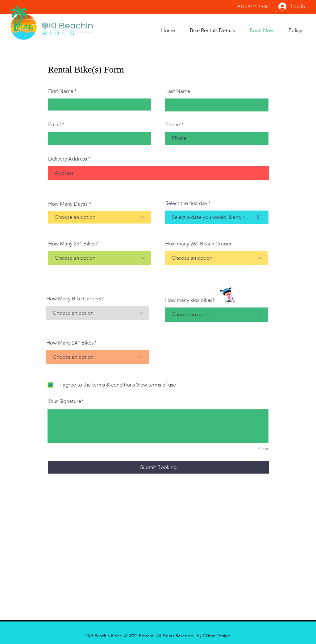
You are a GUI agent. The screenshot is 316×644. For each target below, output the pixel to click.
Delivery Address (68, 159)
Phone (173, 125)
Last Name (178, 91)
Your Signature (64, 401)
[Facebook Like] (197, 9)
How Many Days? (68, 204)
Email (54, 125)
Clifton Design (216, 636)
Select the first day (190, 203)
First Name (61, 91)
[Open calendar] (260, 217)
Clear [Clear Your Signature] (263, 449)
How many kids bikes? (190, 300)
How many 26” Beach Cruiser (198, 244)
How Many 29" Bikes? (73, 244)
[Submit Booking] (158, 467)
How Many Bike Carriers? (75, 299)
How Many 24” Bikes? (71, 343)
